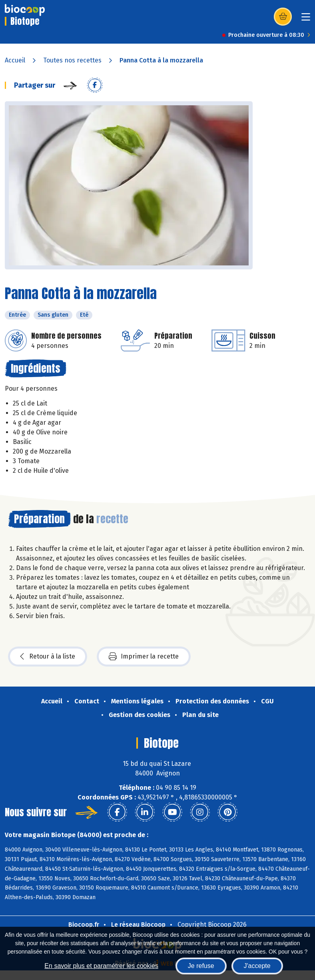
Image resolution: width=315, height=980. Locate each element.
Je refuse (201, 966)
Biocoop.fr (84, 925)
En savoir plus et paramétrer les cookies (101, 966)
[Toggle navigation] (306, 19)
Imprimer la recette (144, 657)
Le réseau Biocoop (138, 925)
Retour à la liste (48, 657)
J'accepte (257, 966)
